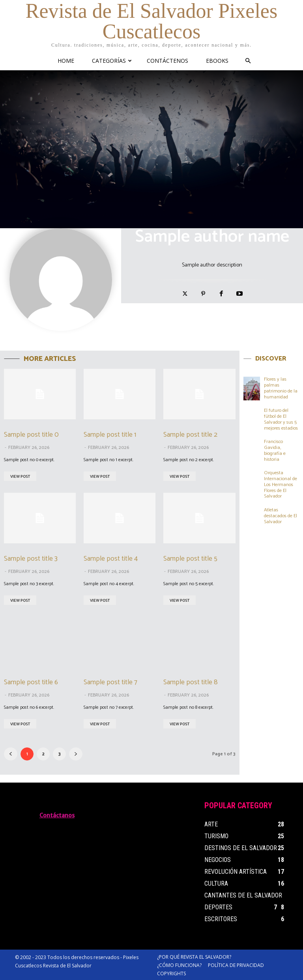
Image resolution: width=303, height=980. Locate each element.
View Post (20, 476)
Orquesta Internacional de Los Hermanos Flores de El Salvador (281, 483)
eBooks (217, 61)
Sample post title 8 (190, 682)
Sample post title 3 (30, 558)
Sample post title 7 (109, 682)
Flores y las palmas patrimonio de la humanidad (281, 388)
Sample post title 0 (31, 435)
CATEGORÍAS (112, 61)
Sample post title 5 (190, 558)
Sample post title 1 (109, 435)
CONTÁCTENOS (167, 61)
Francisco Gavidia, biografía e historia (275, 449)
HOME (66, 61)
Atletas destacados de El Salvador (281, 513)
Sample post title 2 (189, 435)
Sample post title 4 (110, 558)
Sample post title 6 (30, 682)
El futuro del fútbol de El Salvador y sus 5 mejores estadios (281, 419)
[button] (248, 61)
